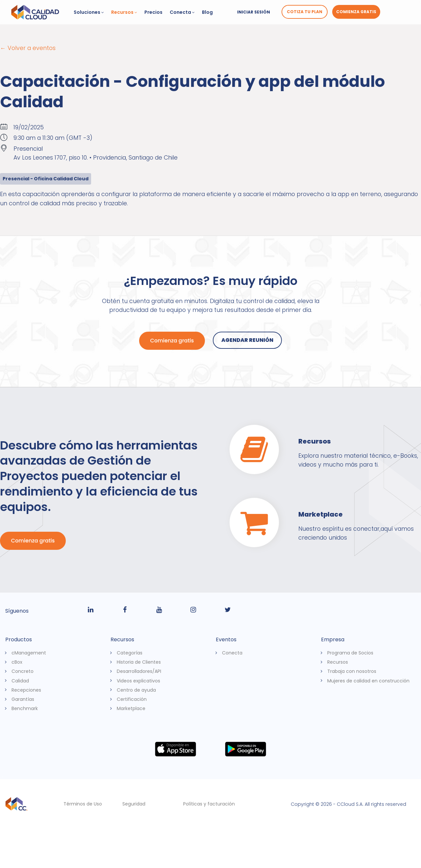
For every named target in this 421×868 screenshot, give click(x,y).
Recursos (124, 12)
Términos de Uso (83, 804)
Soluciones (89, 12)
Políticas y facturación (209, 804)
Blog (207, 12)
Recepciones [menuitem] (26, 690)
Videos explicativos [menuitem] (138, 680)
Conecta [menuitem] (232, 653)
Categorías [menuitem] (130, 653)
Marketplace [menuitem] (131, 708)
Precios (153, 12)
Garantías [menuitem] (23, 699)
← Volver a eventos (28, 48)
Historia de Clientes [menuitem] (139, 662)
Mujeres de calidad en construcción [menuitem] (368, 680)
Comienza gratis (356, 12)
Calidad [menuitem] (20, 680)
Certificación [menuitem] (132, 699)
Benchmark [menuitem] (25, 708)
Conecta (182, 12)
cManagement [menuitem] (29, 653)
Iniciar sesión (254, 12)
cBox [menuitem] (17, 662)
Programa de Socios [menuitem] (350, 653)
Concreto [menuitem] (23, 671)
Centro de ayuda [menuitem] (136, 690)
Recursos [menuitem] (338, 662)
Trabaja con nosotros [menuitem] (352, 671)
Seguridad (134, 804)
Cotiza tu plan (305, 12)
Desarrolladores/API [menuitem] (139, 671)
